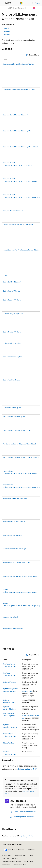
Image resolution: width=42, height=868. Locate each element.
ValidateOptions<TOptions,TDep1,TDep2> (18, 562)
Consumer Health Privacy (11, 862)
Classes (6, 29)
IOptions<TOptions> (10, 682)
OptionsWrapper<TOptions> (13, 408)
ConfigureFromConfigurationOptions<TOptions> (19, 89)
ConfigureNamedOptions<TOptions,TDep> (18, 131)
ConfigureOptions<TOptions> (13, 211)
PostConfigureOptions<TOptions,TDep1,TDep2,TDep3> (22, 458)
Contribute (5, 858)
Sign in (38, 3)
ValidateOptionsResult (11, 617)
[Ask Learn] (34, 8)
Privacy (14, 858)
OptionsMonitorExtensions (12, 343)
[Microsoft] (21, 3)
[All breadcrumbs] (4, 8)
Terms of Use (28, 862)
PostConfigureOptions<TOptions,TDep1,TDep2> (20, 444)
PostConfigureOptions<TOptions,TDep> (17, 430)
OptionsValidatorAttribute (11, 380)
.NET (10, 8)
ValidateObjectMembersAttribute (14, 522)
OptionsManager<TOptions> (13, 314)
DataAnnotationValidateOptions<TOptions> (18, 225)
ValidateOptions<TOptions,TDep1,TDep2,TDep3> (20, 576)
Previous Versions (20, 855)
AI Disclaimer (6, 855)
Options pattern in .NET (27, 769)
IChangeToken (27, 691)
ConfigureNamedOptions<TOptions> (16, 115)
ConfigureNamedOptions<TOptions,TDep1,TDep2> (21, 147)
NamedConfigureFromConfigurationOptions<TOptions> (22, 250)
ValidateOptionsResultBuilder (13, 628)
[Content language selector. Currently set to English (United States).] (13, 845)
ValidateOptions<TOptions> (12, 535)
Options (5, 275)
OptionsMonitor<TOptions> (12, 332)
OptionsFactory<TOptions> (12, 300)
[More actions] (38, 8)
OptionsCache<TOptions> (12, 291)
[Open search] (32, 3)
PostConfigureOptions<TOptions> (15, 417)
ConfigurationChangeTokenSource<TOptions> (19, 64)
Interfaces (7, 32)
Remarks (7, 35)
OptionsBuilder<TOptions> (12, 282)
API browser (20, 8)
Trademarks (6, 865)
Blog (31, 855)
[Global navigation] (2, 3)
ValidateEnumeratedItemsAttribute (15, 498)
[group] (21, 351)
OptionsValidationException (12, 357)
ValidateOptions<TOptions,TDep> (15, 549)
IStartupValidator (9, 743)
